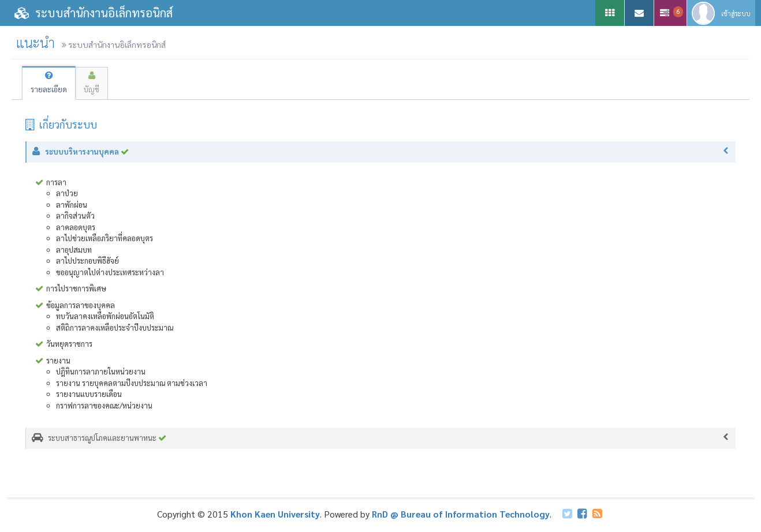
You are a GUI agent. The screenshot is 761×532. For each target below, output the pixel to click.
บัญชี (92, 83)
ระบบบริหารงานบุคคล (381, 152)
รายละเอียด (49, 83)
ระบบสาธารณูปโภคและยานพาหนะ (381, 438)
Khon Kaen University (275, 514)
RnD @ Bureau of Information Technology (461, 514)
